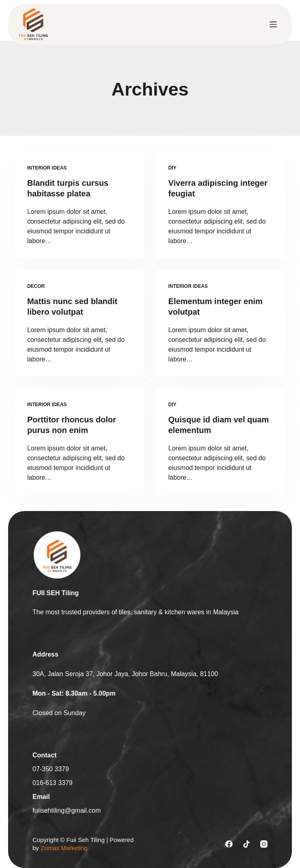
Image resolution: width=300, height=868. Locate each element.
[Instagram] (264, 844)
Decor (36, 286)
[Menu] (273, 24)
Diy (173, 168)
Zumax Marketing (64, 848)
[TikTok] (246, 844)
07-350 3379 (51, 769)
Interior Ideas (47, 168)
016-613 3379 (53, 783)
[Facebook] (229, 844)
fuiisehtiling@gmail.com (67, 810)
